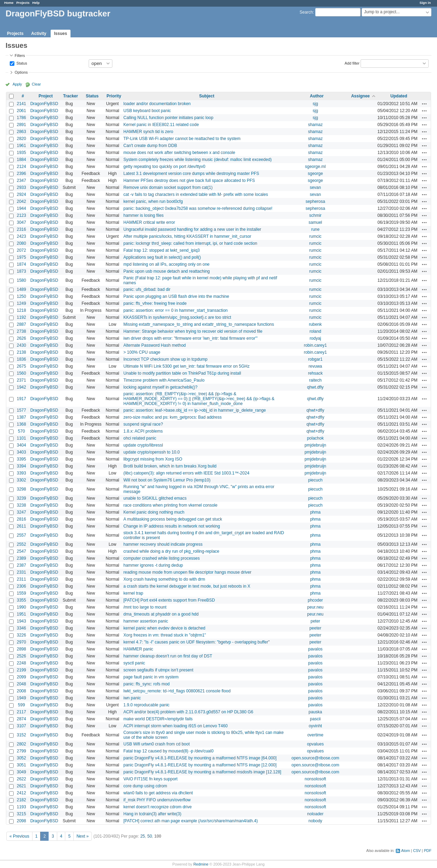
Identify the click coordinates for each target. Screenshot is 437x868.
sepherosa (315, 201)
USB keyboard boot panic (147, 111)
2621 (21, 786)
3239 (21, 498)
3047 (21, 222)
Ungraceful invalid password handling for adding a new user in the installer (192, 229)
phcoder (315, 600)
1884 (21, 160)
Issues (61, 34)
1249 (21, 303)
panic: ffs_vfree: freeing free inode (155, 303)
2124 (21, 167)
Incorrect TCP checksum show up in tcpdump (165, 359)
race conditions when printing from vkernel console (170, 505)
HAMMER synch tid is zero (148, 132)
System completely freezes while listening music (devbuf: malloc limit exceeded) (197, 160)
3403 (21, 452)
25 (143, 836)
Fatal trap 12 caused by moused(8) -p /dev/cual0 (168, 751)
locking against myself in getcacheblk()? (160, 387)
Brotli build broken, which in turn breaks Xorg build (170, 466)
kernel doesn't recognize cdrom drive (157, 807)
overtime (315, 735)
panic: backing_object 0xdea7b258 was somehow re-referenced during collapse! (198, 208)
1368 (21, 424)
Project (46, 96)
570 (21, 431)
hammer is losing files (143, 215)
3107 (21, 726)
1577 (21, 410)
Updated (399, 96)
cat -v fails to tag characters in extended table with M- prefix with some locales (195, 194)
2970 (21, 642)
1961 (21, 146)
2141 (21, 104)
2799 (21, 751)
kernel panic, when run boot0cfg (153, 201)
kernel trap (133, 593)
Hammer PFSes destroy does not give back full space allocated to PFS (189, 181)
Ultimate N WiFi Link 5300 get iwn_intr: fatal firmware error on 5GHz (186, 366)
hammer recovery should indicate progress (163, 544)
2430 (21, 345)
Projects (23, 3)
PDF (428, 851)
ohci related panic (140, 438)
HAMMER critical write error (149, 222)
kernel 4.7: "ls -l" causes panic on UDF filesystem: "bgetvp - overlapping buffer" (196, 642)
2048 (21, 684)
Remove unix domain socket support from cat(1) (168, 187)
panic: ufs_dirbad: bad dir (147, 289)
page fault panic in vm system (151, 677)
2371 (21, 380)
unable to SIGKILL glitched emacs (155, 498)
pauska (315, 712)
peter (315, 621)
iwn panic (132, 698)
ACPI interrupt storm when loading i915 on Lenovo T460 (175, 726)
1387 (21, 417)
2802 (21, 744)
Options (21, 72)
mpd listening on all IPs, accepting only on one (166, 264)
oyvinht (315, 726)
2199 (21, 670)
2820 (21, 139)
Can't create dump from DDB (150, 146)
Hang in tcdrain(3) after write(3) (152, 814)
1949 (21, 698)
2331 (21, 572)
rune (315, 229)
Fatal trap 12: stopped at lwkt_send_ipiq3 (161, 250)
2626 (21, 338)
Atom (405, 851)
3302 (21, 480)
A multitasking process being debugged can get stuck (173, 519)
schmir (315, 215)
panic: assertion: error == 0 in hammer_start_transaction (175, 310)
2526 (21, 656)
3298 (21, 489)
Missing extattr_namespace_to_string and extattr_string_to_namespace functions (199, 324)
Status (21, 63)
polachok (315, 438)
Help (36, 3)
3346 (21, 628)
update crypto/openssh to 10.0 (151, 452)
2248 (21, 663)
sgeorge (315, 174)
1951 (21, 614)
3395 (21, 459)
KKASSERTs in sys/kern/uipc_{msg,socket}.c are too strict (177, 317)
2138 (21, 352)
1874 (21, 264)
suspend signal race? (143, 424)
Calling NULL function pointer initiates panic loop (168, 118)
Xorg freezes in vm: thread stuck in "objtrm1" (165, 635)
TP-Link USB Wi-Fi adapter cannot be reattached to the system (182, 139)
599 (21, 705)
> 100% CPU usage (142, 352)
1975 (21, 257)
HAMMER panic (138, 649)
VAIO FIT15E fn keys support (150, 779)
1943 (21, 621)
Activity (39, 34)
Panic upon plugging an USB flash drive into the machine (176, 296)
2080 (21, 243)
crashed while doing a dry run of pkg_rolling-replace (171, 551)
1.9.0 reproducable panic (146, 705)
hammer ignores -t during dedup (153, 565)
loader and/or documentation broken (157, 104)
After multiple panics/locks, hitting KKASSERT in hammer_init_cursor (187, 236)
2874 (21, 719)
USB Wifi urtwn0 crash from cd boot (156, 744)
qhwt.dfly (315, 387)
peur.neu (315, 607)
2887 (21, 324)
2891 (21, 125)
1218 (21, 310)
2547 (21, 551)
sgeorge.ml (315, 167)
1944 (21, 208)
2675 (21, 366)
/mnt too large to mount (145, 607)
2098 (21, 821)
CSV (417, 851)
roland (315, 331)
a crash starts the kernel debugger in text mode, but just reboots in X (187, 586)
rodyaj (315, 338)
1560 (21, 373)
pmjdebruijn (315, 445)
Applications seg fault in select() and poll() (162, 257)
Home (9, 3)
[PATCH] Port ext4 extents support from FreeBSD (169, 600)
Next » (83, 836)
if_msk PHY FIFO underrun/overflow (157, 800)
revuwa (315, 366)
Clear (36, 84)
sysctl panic (134, 663)
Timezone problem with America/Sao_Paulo (164, 380)
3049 (21, 772)
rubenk (315, 324)
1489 (21, 289)
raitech (315, 380)
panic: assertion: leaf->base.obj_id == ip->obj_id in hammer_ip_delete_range (194, 410)
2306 (21, 586)
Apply (17, 84)
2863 (21, 132)
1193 (21, 807)
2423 (21, 236)
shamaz (315, 125)
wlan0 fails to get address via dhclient (158, 793)
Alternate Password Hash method (154, 345)
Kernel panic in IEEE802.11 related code (161, 125)
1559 (21, 593)
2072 (21, 250)
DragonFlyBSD (44, 104)
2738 (21, 331)
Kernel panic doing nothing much (154, 512)
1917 (21, 399)
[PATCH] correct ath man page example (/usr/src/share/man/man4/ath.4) (190, 821)
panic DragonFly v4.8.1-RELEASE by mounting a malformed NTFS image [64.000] (200, 758)
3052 (21, 758)
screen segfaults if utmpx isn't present (158, 670)
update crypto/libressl (143, 445)
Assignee (360, 96)
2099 (21, 677)
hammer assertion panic (146, 621)
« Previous (19, 836)
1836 (21, 359)
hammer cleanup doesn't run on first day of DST (168, 656)
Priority (114, 96)
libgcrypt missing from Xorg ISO (153, 459)
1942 (21, 387)
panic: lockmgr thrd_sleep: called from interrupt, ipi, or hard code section (190, 243)
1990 (21, 607)
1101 (21, 438)
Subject (207, 96)
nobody (315, 821)
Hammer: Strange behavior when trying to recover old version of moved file (193, 331)
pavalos (315, 649)
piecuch (315, 480)
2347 (21, 181)
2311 (21, 579)
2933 (21, 187)
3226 (21, 635)
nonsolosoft (315, 779)
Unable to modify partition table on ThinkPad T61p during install (182, 373)
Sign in (425, 3)
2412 (21, 793)
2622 (21, 779)
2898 (21, 649)
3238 (21, 505)
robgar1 (315, 359)
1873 (21, 271)
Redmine (201, 864)
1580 (21, 280)
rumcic (315, 236)
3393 (21, 473)
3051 (21, 765)
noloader (315, 814)
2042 (21, 201)
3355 (21, 600)
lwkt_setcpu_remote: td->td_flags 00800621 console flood (177, 691)
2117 (21, 712)
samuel (315, 222)
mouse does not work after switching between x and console (179, 153)
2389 (21, 558)
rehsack (315, 373)
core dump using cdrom (145, 786)
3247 (21, 512)
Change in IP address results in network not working (172, 526)
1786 (21, 118)
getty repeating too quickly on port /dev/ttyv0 (164, 167)
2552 (21, 544)
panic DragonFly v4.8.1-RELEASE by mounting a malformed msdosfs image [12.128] (202, 772)
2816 (21, 519)
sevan (315, 187)
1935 (21, 153)
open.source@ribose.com (315, 758)
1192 (21, 317)
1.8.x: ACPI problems (143, 431)
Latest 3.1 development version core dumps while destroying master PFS (191, 174)
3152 (21, 735)
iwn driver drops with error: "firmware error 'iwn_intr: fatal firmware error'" (190, 338)
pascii (315, 719)
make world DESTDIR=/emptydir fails (158, 719)
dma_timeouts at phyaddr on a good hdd (161, 614)
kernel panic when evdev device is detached (164, 628)
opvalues (315, 744)
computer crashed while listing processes (161, 558)
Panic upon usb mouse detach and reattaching (166, 271)
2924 (21, 194)
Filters (20, 56)
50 (150, 836)
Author (317, 96)
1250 (21, 296)
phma (315, 512)
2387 (21, 565)
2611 (21, 526)
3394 (21, 466)
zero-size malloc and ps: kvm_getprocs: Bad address (172, 417)
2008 (21, 691)
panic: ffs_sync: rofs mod (146, 684)
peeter (315, 628)
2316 (21, 229)
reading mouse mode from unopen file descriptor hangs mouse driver (187, 572)
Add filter (352, 63)
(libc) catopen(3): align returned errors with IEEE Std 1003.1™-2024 (186, 473)
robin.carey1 (315, 345)
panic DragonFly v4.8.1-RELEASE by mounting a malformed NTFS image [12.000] (200, 765)
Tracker (71, 96)
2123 (21, 215)
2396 (21, 174)
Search (306, 12)
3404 (21, 445)
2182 (21, 800)
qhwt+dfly (315, 410)
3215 (21, 814)
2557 (21, 535)
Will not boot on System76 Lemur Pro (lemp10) (167, 480)
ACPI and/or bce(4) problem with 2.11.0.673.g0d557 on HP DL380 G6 (188, 712)
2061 (21, 111)
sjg (315, 104)
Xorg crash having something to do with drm (164, 579)
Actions (424, 104)
